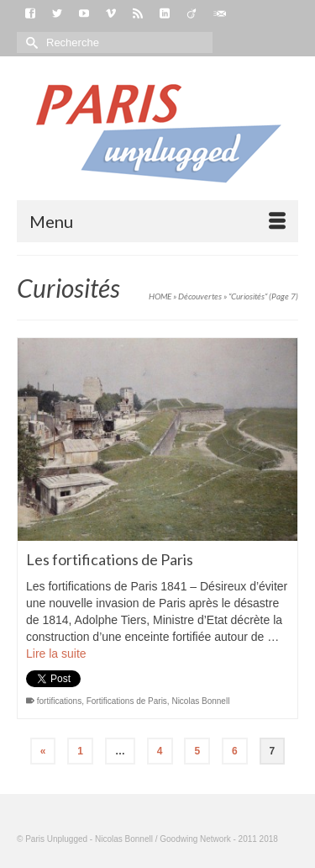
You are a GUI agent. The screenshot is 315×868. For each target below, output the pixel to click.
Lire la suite (56, 654)
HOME (160, 296)
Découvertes (200, 296)
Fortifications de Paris (127, 701)
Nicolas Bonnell (200, 701)
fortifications (59, 701)
